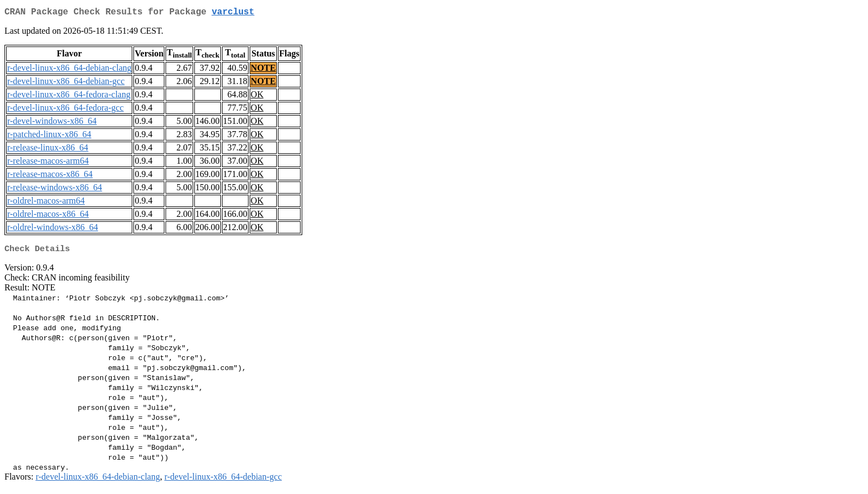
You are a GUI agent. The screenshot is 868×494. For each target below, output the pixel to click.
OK (257, 97)
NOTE (263, 70)
